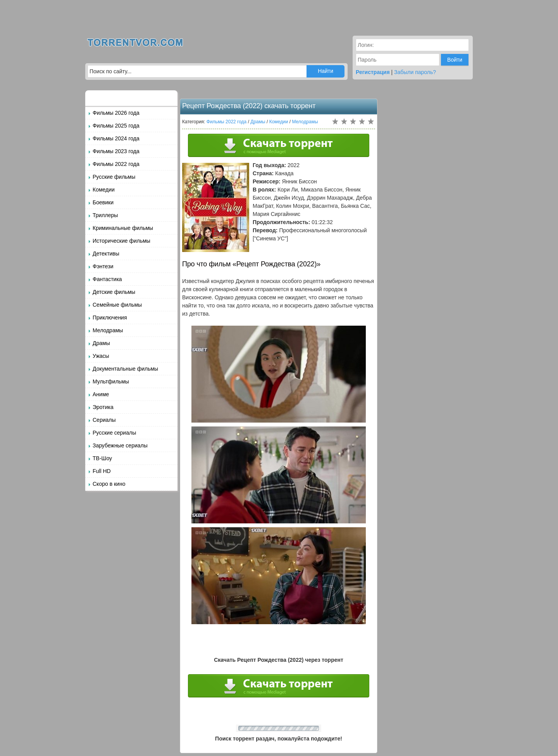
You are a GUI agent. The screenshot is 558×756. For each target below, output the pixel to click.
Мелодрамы (108, 330)
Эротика (103, 407)
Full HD (102, 471)
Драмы (101, 343)
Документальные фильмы (125, 369)
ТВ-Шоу (102, 458)
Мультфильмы (111, 381)
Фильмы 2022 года (116, 164)
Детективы (106, 254)
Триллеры (105, 215)
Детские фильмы (114, 292)
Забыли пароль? (415, 72)
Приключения (110, 318)
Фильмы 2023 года (116, 151)
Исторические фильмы (121, 241)
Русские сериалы (114, 433)
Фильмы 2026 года (116, 113)
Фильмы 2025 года (116, 126)
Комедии (104, 190)
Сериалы (104, 420)
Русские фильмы (114, 177)
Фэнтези (103, 266)
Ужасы (101, 356)
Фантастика (107, 279)
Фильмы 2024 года (116, 138)
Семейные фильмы (117, 305)
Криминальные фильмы (123, 228)
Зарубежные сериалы (120, 445)
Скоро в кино (109, 484)
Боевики (103, 202)
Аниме (101, 394)
